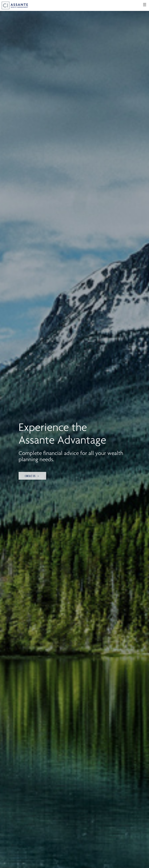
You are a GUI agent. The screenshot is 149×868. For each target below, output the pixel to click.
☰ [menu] (145, 5)
